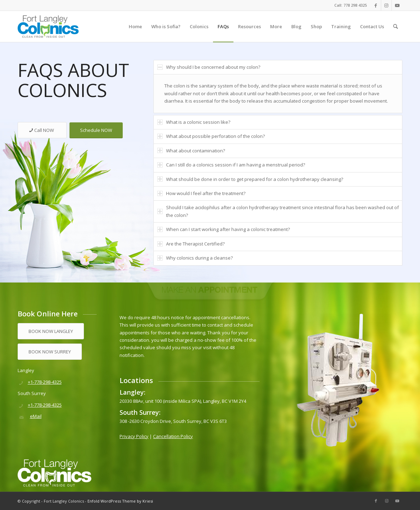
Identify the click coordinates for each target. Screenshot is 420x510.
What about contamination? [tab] (191, 151)
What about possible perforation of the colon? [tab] (211, 136)
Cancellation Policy (173, 436)
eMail (36, 416)
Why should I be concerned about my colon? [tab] (209, 67)
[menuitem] (135, 26)
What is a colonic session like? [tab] (194, 122)
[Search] (395, 26)
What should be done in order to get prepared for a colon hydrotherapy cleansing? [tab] (250, 179)
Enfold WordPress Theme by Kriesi (120, 501)
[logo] (48, 26)
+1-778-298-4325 (45, 382)
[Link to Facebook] (376, 5)
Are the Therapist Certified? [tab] (191, 244)
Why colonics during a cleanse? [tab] (195, 258)
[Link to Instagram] (386, 5)
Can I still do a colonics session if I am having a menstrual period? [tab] (231, 165)
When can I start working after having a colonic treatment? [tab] (224, 229)
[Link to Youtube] (397, 5)
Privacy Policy (134, 436)
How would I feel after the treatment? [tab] (201, 193)
